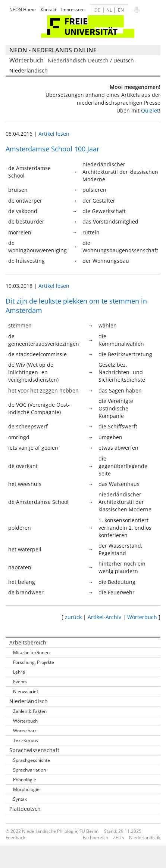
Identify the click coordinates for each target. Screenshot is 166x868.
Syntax (20, 799)
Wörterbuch (142, 617)
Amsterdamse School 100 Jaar (52, 149)
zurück (73, 617)
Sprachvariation (29, 770)
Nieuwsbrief (26, 691)
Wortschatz (25, 731)
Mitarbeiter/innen (31, 652)
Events (20, 682)
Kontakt (48, 10)
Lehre (19, 672)
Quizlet (150, 110)
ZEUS (119, 838)
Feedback (15, 838)
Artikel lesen (54, 134)
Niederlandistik (145, 838)
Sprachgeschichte (32, 760)
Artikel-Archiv (104, 617)
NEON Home (23, 10)
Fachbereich (95, 838)
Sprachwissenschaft (34, 750)
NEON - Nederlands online (53, 50)
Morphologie (26, 789)
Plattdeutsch (25, 809)
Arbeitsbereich (28, 642)
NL (109, 10)
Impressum (73, 10)
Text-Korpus (26, 740)
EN (121, 10)
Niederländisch (29, 701)
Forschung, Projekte (34, 662)
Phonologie (25, 780)
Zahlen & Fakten (30, 711)
